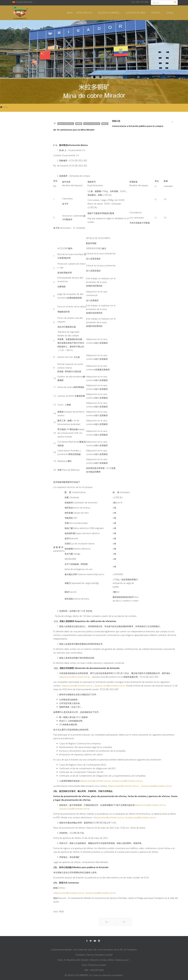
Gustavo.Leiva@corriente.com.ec (110, 686)
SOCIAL (170, 13)
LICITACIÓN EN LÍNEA (135, 13)
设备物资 (79, 124)
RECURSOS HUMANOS (109, 13)
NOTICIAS (156, 13)
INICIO (70, 13)
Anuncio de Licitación (92, 124)
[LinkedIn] (99, 941)
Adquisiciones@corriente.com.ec (75, 677)
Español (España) (23, 2)
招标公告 (105, 124)
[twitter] (91, 941)
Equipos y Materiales (66, 124)
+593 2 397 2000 (142, 2)
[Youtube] (95, 941)
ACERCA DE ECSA (84, 13)
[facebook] (87, 941)
